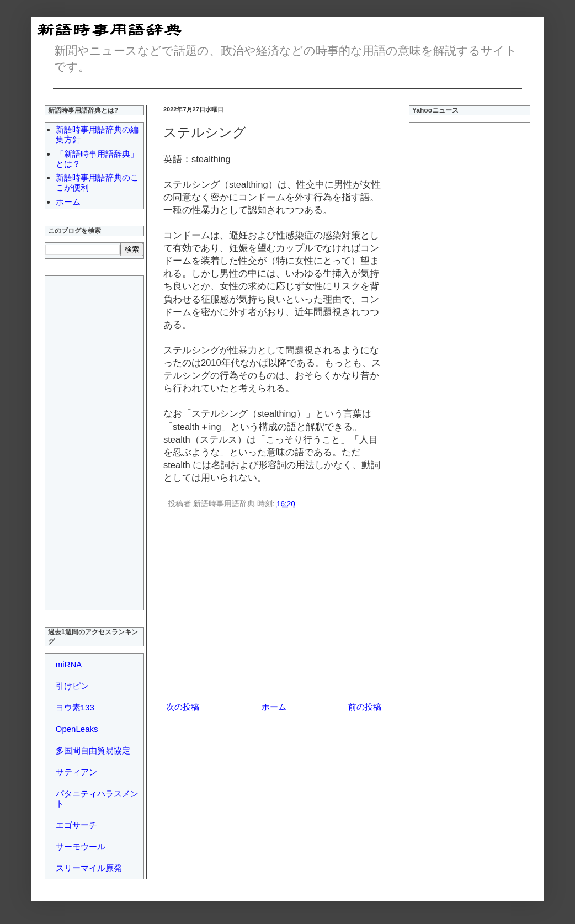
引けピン (72, 686)
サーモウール (81, 846)
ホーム (274, 707)
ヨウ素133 (75, 707)
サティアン (76, 772)
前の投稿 (365, 707)
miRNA (69, 664)
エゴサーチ (76, 825)
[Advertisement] (274, 607)
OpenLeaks (77, 729)
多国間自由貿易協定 (93, 750)
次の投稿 (183, 707)
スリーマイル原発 (89, 868)
